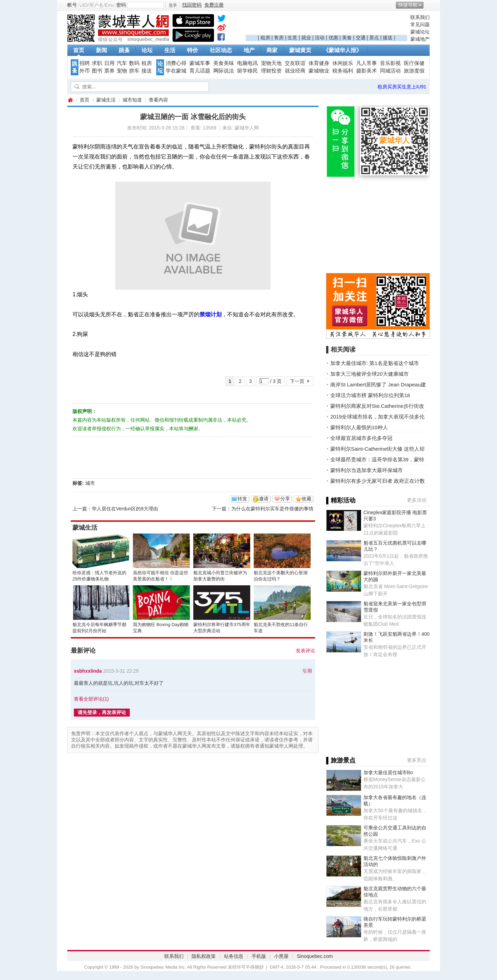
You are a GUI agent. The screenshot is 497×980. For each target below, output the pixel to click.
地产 (249, 50)
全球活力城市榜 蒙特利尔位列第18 (370, 395)
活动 (320, 38)
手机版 (259, 956)
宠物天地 (271, 63)
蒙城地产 (420, 39)
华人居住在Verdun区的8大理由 (125, 509)
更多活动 (417, 500)
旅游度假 (414, 71)
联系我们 (420, 17)
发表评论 (305, 651)
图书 (97, 71)
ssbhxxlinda (88, 671)
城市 (90, 483)
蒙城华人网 (70, 100)
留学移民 (247, 71)
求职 (97, 63)
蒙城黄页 (300, 50)
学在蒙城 (176, 71)
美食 (347, 38)
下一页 (297, 381)
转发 (242, 499)
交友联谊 (295, 63)
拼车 (134, 71)
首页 (79, 50)
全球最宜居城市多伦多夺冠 (361, 438)
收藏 (306, 499)
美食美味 (224, 63)
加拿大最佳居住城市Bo (388, 772)
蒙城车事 (200, 63)
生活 (170, 50)
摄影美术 (367, 71)
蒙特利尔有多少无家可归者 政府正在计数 (378, 481)
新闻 (101, 50)
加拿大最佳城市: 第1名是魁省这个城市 (375, 363)
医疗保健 (414, 63)
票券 (109, 71)
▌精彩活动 (341, 500)
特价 (193, 50)
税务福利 (343, 71)
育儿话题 (200, 71)
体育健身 (319, 63)
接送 (388, 38)
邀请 (264, 499)
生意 (292, 38)
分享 (285, 499)
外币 (85, 71)
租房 (265, 38)
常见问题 (420, 25)
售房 (279, 38)
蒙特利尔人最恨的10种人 (359, 427)
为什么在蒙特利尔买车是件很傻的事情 (272, 509)
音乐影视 (390, 63)
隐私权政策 (204, 956)
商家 (272, 50)
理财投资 (271, 71)
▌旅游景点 (341, 760)
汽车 (122, 63)
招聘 (85, 63)
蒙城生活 (106, 100)
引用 (307, 671)
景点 (374, 38)
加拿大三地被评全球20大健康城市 (369, 374)
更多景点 (417, 760)
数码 (134, 63)
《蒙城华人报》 (342, 50)
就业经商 (295, 71)
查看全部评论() (91, 699)
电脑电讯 (247, 63)
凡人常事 (367, 63)
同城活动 (390, 71)
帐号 (72, 5)
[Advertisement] (327, 25)
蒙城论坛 (420, 32)
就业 (306, 38)
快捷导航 (408, 5)
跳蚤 (124, 50)
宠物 (122, 71)
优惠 (333, 38)
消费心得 (176, 63)
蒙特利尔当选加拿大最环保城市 (367, 470)
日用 (109, 63)
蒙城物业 (319, 71)
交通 (361, 38)
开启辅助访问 (428, 5)
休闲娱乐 (343, 63)
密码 (121, 5)
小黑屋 (281, 956)
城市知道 (132, 100)
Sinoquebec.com (315, 956)
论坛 (147, 50)
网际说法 (224, 71)
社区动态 (221, 50)
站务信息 (234, 956)
